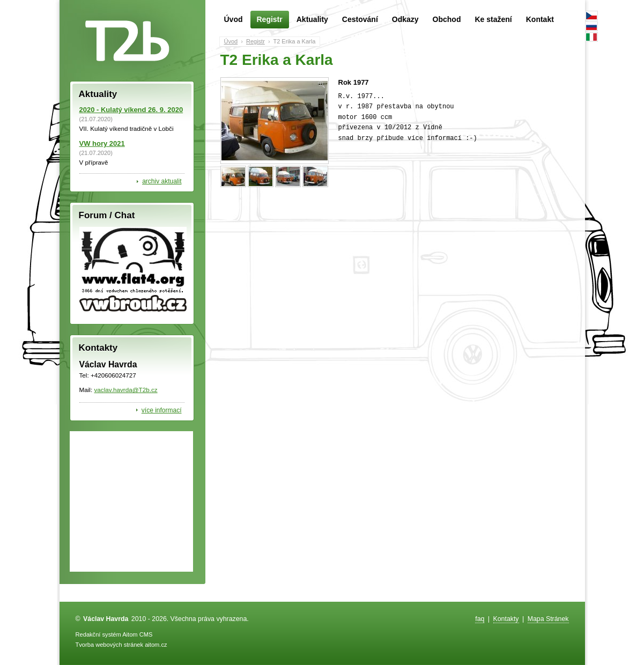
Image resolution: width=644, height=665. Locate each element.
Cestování (360, 19)
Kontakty (506, 619)
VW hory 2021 (102, 143)
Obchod (447, 19)
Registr (270, 20)
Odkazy (405, 19)
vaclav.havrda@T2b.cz (125, 390)
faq (480, 619)
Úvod (234, 19)
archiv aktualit (162, 181)
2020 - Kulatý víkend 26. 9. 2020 (131, 110)
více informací (162, 410)
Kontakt (540, 19)
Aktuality (312, 19)
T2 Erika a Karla (294, 41)
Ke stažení (493, 19)
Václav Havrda (106, 619)
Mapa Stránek (548, 619)
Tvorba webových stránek (110, 645)
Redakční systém (98, 634)
